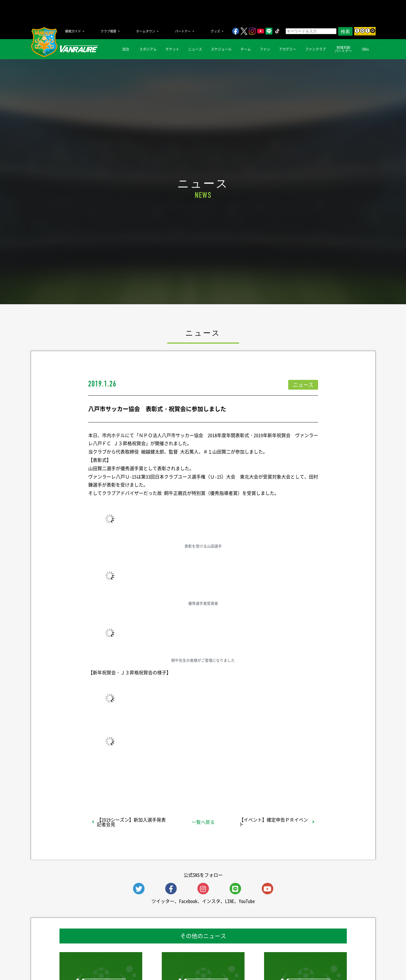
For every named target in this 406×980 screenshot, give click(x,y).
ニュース (195, 49)
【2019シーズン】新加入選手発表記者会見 (131, 822)
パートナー (183, 31)
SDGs (365, 49)
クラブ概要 (108, 31)
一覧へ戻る (203, 822)
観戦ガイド (73, 31)
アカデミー (288, 49)
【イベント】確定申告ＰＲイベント (274, 822)
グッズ (215, 31)
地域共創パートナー (343, 49)
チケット (172, 49)
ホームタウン (146, 31)
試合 (126, 49)
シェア (134, 782)
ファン (265, 49)
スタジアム (148, 49)
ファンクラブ (315, 49)
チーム (246, 49)
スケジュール (221, 49)
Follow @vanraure (261, 782)
